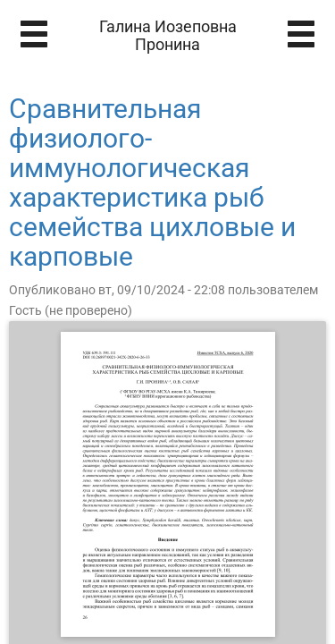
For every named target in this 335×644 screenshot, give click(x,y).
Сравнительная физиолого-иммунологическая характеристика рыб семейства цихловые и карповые (152, 182)
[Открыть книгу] (168, 484)
